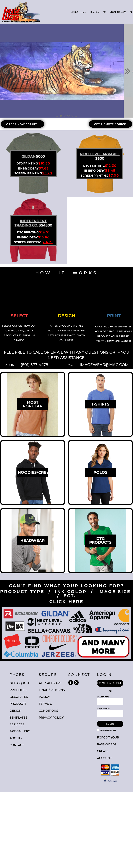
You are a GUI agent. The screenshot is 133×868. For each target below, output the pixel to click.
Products (18, 690)
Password (104, 709)
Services (17, 724)
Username (103, 697)
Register (95, 12)
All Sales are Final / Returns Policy (52, 690)
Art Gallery (20, 731)
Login (83, 12)
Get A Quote (20, 683)
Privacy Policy (51, 718)
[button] (104, 12)
